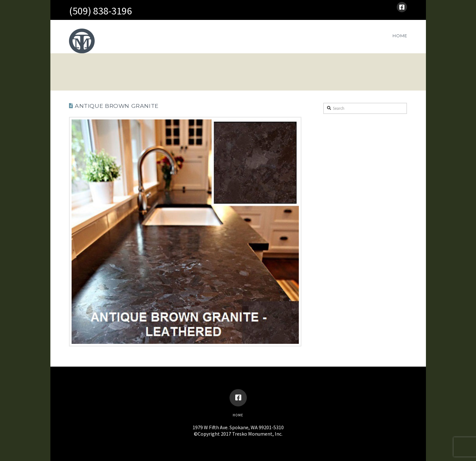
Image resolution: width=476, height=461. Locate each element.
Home (238, 415)
